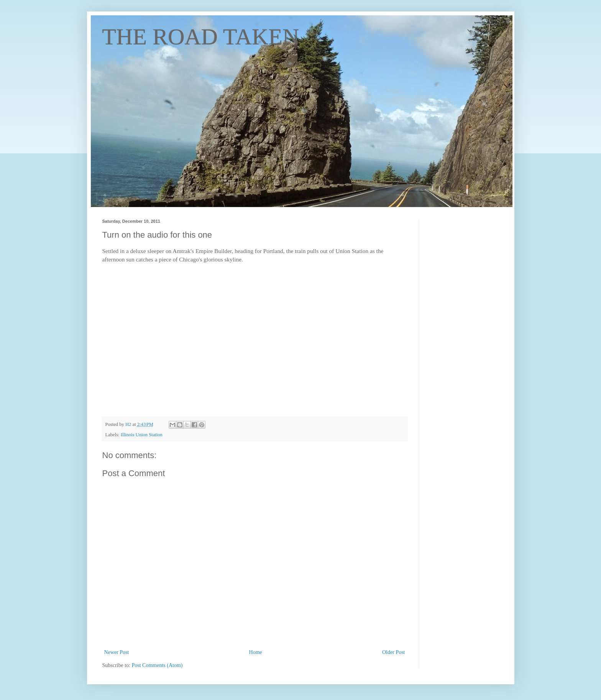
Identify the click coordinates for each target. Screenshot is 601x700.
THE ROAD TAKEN (201, 37)
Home (256, 652)
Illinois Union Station (142, 435)
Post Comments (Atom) (157, 665)
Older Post (394, 652)
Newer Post (117, 652)
